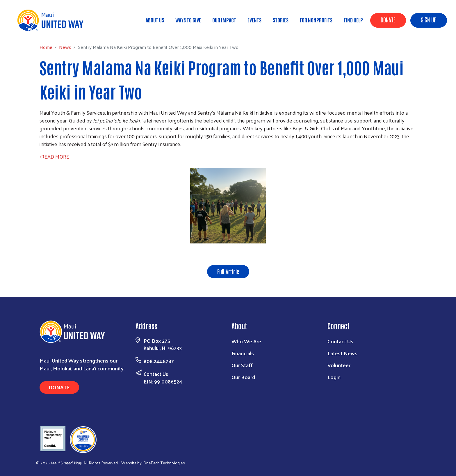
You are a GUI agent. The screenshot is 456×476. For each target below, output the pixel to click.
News (53, 29)
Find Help (353, 20)
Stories (281, 20)
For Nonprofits (316, 20)
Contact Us (156, 374)
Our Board (243, 377)
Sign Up (429, 19)
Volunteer (339, 365)
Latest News (342, 353)
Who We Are (246, 341)
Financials (243, 353)
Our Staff (242, 365)
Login (334, 377)
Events (254, 20)
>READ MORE (54, 156)
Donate (388, 19)
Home (34, 29)
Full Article (228, 271)
